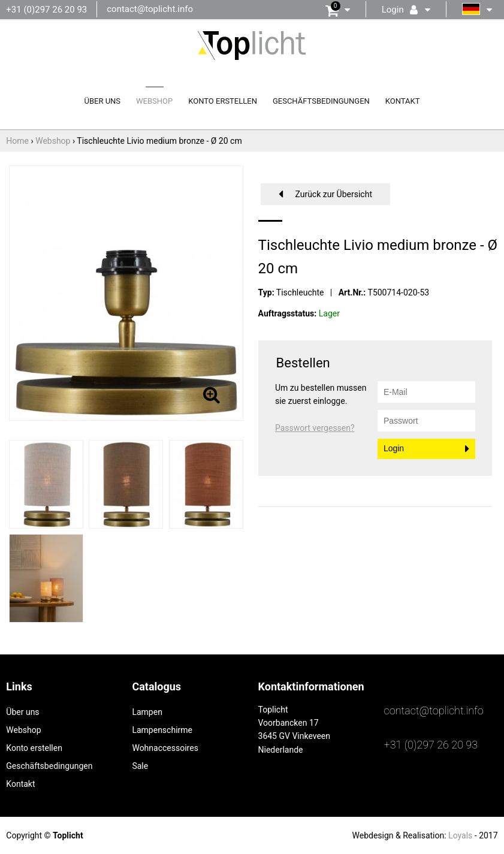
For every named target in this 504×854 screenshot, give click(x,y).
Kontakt (403, 101)
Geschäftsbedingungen (321, 101)
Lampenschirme (162, 730)
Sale (140, 766)
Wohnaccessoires (165, 748)
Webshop (154, 101)
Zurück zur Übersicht (334, 194)
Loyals (460, 835)
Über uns (103, 101)
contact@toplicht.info (150, 9)
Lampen (147, 712)
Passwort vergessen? (315, 428)
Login (394, 448)
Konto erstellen (223, 101)
